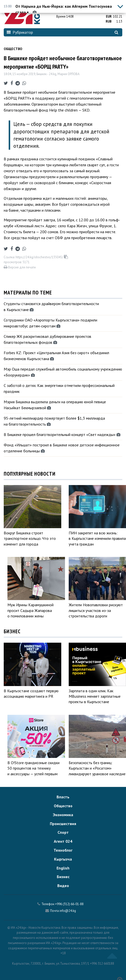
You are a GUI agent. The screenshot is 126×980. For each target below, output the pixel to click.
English (63, 868)
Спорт (63, 832)
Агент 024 (63, 841)
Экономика (63, 815)
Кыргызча (63, 859)
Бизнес (63, 877)
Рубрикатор (20, 32)
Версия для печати (20, 267)
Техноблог (63, 850)
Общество (13, 49)
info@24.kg (68, 911)
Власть (63, 797)
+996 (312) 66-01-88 (69, 904)
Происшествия (63, 824)
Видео (63, 886)
